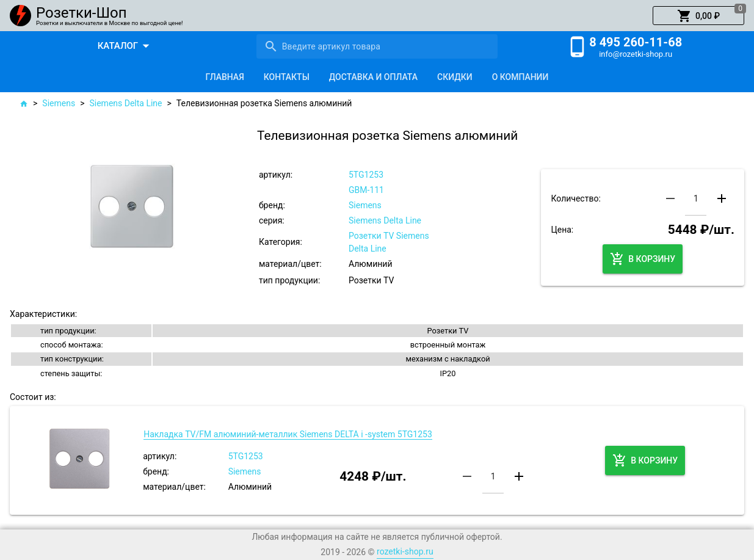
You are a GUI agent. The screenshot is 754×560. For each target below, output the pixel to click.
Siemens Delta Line (125, 103)
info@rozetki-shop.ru (636, 54)
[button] (698, 16)
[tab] (225, 77)
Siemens (59, 103)
